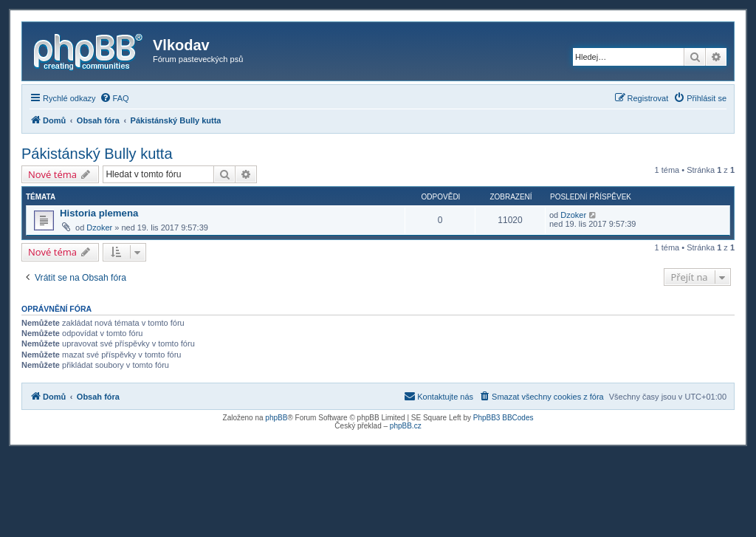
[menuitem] (114, 98)
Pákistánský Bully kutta (97, 154)
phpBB (276, 418)
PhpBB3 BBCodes (504, 418)
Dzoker (99, 228)
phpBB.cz (406, 426)
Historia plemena (99, 213)
